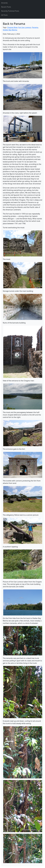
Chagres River (12, 27)
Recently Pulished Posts (10, 11)
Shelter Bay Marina (10, 30)
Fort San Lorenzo (25, 27)
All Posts (4, 15)
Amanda (4, 3)
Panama (35, 27)
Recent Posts (6, 7)
